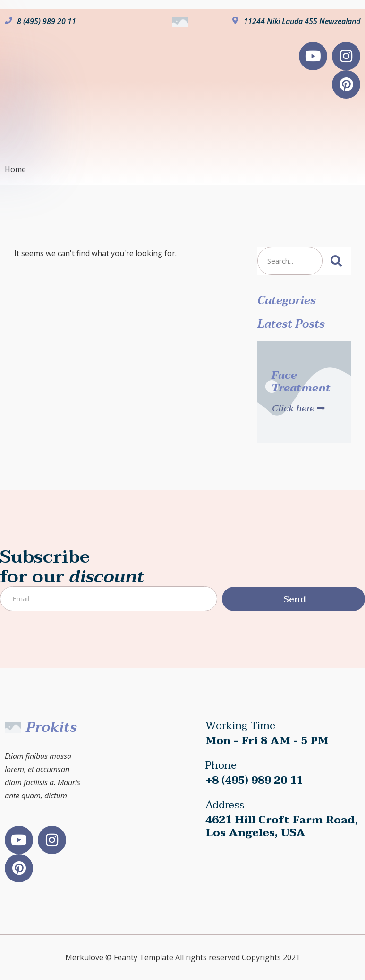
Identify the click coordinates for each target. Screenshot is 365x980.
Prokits (51, 727)
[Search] (337, 261)
